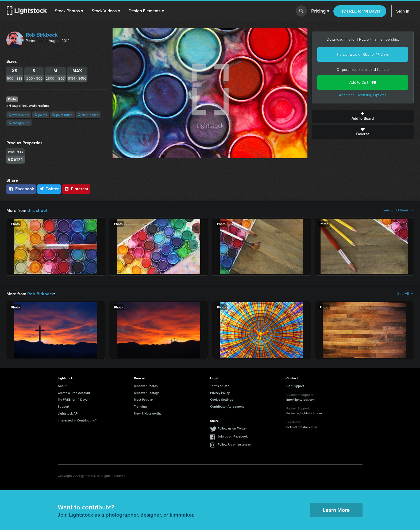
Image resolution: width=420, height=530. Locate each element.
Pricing (320, 11)
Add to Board (363, 117)
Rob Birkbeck (42, 35)
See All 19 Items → (398, 210)
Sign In (403, 11)
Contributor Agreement (227, 406)
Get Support (295, 385)
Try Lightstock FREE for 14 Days (363, 54)
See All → (405, 293)
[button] (69, 11)
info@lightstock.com (301, 399)
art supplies (88, 115)
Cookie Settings (222, 399)
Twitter (49, 189)
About (62, 385)
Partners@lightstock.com (304, 413)
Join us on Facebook (233, 436)
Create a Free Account (74, 392)
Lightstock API (68, 413)
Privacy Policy (220, 392)
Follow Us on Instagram (235, 444)
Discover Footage (147, 392)
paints (41, 115)
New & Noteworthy (148, 413)
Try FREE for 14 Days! (360, 11)
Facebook (21, 189)
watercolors (19, 115)
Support (63, 406)
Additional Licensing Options (363, 95)
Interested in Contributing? (77, 420)
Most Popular (143, 399)
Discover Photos (146, 385)
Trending (140, 406)
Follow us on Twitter (232, 428)
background (19, 123)
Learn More (336, 509)
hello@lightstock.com (302, 426)
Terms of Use (220, 385)
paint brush (62, 115)
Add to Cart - (363, 82)
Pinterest (76, 189)
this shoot (37, 210)
